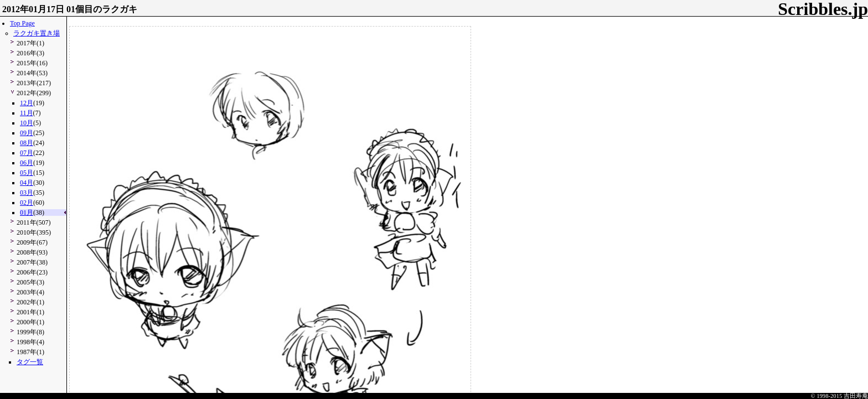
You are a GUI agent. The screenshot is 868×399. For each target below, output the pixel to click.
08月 (27, 143)
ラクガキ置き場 (37, 33)
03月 (27, 193)
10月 (27, 123)
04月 (27, 183)
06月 (27, 163)
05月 (27, 173)
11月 (27, 113)
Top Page (22, 23)
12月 (27, 103)
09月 (27, 133)
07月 (27, 153)
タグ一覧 (30, 362)
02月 (27, 203)
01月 (27, 213)
